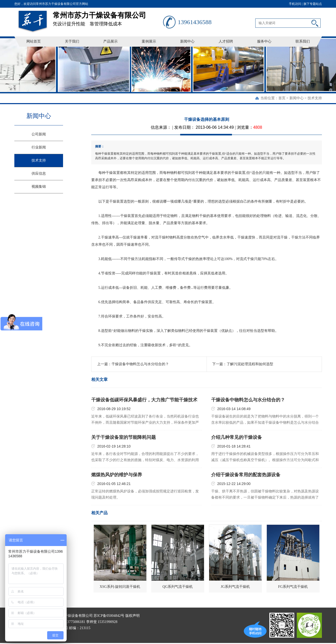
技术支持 (315, 98)
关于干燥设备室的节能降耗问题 (124, 437)
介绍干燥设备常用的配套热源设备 (246, 475)
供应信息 (39, 174)
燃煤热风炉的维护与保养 (117, 475)
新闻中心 (187, 41)
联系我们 (303, 41)
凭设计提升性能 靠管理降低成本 (108, 17)
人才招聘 (226, 41)
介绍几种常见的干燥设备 (237, 437)
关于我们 (72, 41)
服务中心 (264, 41)
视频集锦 (39, 187)
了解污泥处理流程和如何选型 (250, 364)
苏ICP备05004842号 (109, 616)
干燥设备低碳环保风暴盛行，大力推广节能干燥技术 (144, 400)
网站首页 (34, 41)
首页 (282, 98)
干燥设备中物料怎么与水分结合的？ (140, 364)
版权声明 (133, 616)
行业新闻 (39, 147)
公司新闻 (39, 134)
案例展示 (149, 41)
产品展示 (110, 41)
